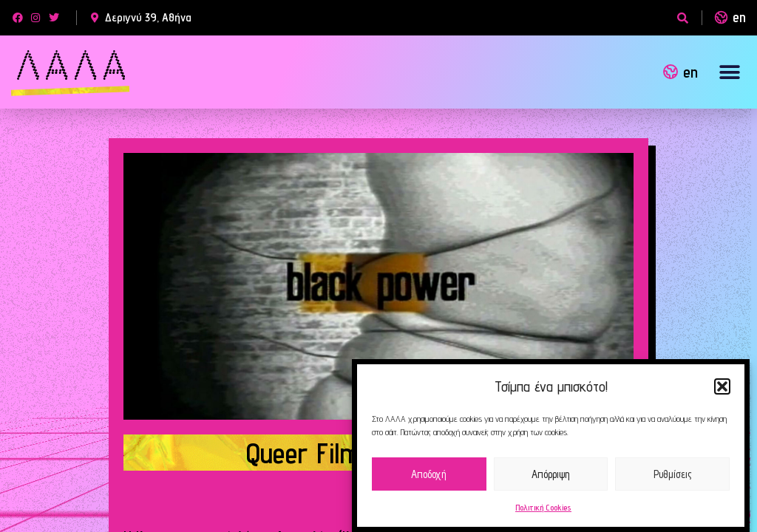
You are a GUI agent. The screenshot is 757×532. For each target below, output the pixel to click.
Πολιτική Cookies (543, 507)
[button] (722, 386)
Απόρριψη (551, 474)
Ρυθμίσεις (673, 474)
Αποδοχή (429, 474)
